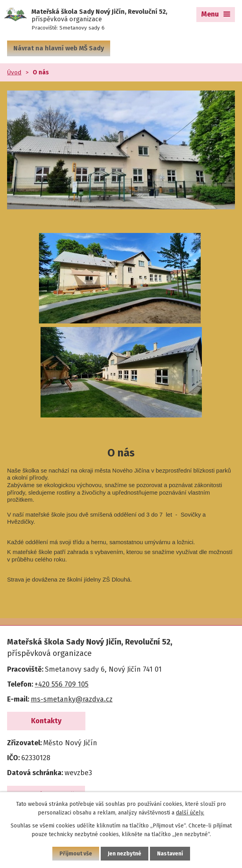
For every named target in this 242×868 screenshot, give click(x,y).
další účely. (190, 813)
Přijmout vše (76, 854)
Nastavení (170, 854)
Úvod (14, 72)
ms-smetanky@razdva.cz (72, 699)
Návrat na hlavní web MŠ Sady (59, 48)
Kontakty (46, 721)
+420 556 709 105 (62, 684)
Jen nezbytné (125, 854)
